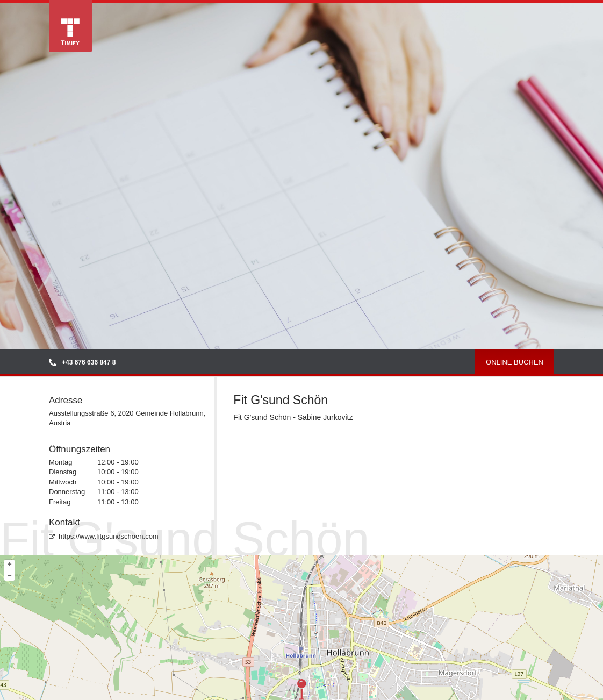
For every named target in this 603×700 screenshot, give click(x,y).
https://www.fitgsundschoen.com (104, 536)
